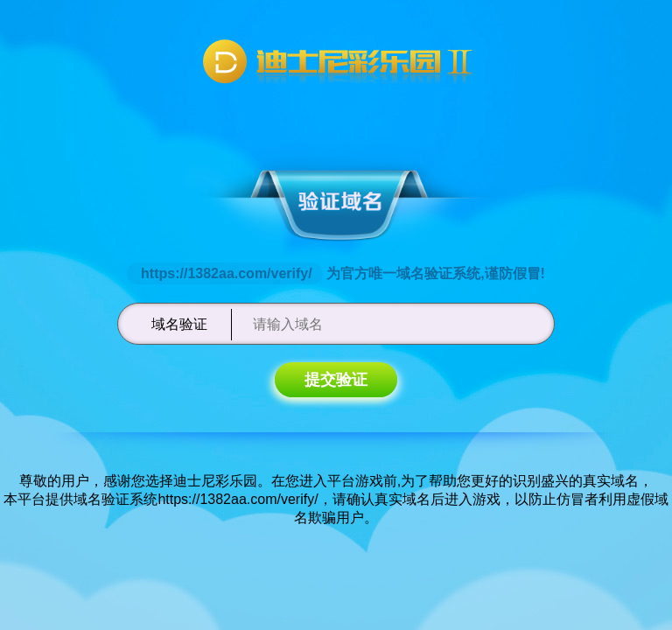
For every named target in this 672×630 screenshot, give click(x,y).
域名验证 (179, 324)
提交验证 (336, 380)
